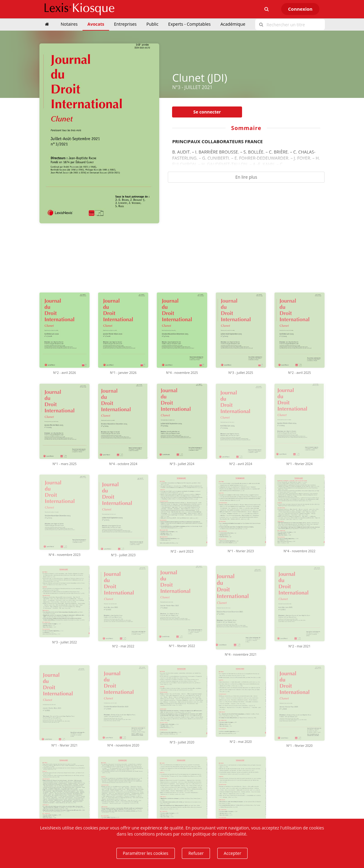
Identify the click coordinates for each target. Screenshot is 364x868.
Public (152, 24)
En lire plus (246, 177)
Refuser (196, 853)
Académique (233, 24)
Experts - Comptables (189, 24)
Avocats (96, 24)
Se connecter (207, 112)
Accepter (232, 853)
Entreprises (125, 24)
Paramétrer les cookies (146, 853)
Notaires (69, 24)
